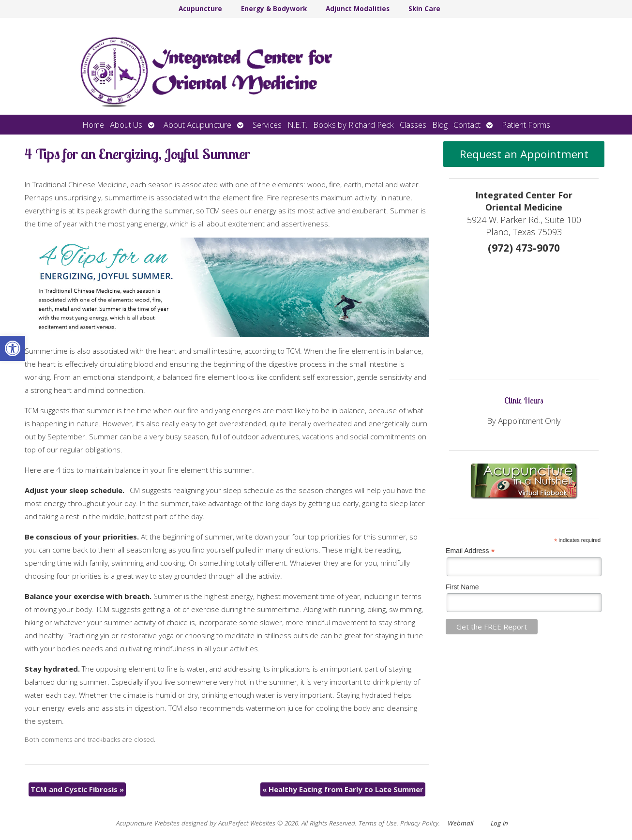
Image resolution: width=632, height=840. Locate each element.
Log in (499, 823)
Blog (440, 125)
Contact (467, 125)
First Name (462, 587)
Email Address (470, 551)
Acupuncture (200, 9)
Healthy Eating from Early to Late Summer (343, 789)
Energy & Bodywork (274, 9)
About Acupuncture (197, 125)
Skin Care (424, 9)
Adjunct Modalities (358, 9)
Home (93, 125)
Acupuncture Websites (148, 823)
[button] (13, 348)
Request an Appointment (524, 154)
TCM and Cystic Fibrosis (77, 789)
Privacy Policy (419, 823)
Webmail (460, 823)
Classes (413, 125)
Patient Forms (526, 125)
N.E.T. (297, 125)
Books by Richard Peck (354, 125)
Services (267, 125)
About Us (126, 125)
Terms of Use (378, 823)
